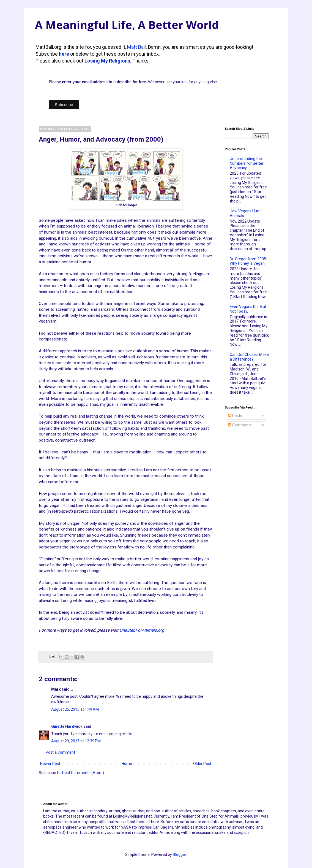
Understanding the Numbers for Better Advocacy (247, 163)
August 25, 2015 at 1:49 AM (75, 709)
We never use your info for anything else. (133, 82)
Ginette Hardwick (67, 726)
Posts (235, 416)
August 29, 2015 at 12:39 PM (76, 741)
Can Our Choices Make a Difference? (249, 357)
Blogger (179, 855)
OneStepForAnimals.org (142, 630)
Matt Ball (136, 47)
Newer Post (50, 764)
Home (127, 764)
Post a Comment (60, 752)
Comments (240, 425)
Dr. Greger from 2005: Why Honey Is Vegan (248, 261)
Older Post (202, 764)
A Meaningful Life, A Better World (127, 25)
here (64, 54)
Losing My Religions (107, 61)
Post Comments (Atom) (83, 773)
